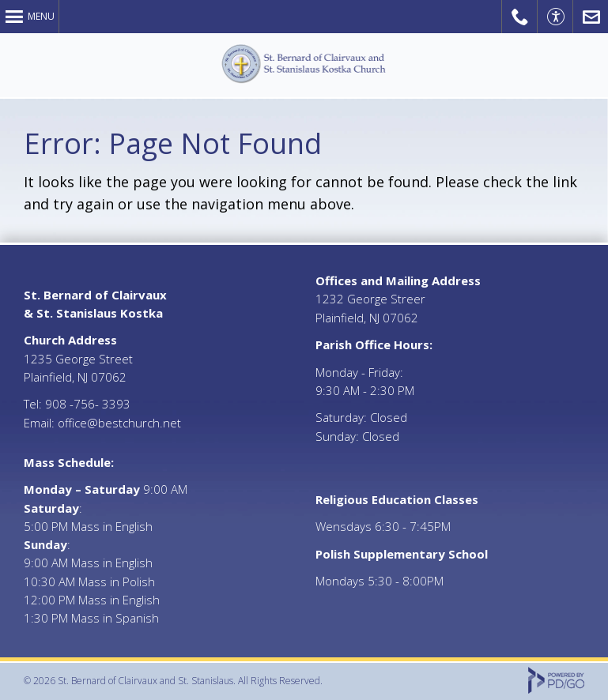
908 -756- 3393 (88, 404)
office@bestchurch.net (119, 423)
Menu (41, 16)
